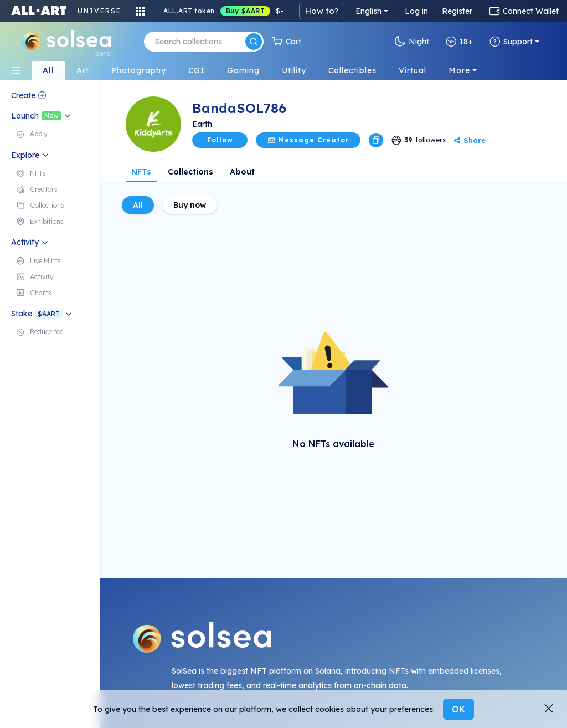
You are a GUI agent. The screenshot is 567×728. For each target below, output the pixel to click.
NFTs (141, 172)
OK (458, 709)
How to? (322, 11)
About (242, 172)
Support (511, 42)
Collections (190, 172)
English (368, 11)
